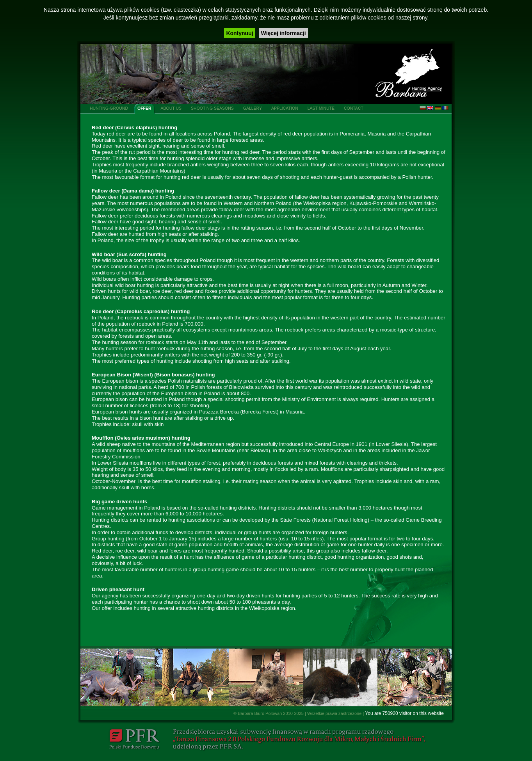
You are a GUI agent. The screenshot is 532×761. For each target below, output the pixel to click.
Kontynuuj (239, 33)
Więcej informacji (284, 33)
